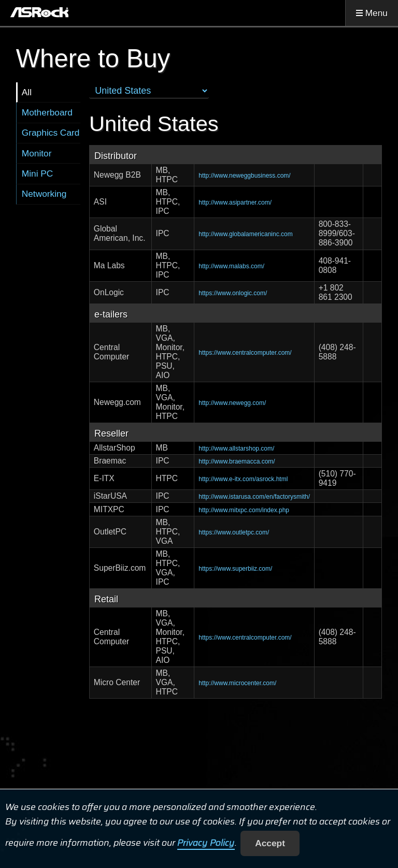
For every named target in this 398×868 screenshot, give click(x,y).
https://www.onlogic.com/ (233, 293)
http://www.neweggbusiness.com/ (244, 176)
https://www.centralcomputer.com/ (245, 353)
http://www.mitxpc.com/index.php (244, 510)
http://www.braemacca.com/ (237, 461)
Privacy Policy (206, 843)
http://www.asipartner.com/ (235, 202)
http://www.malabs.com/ (231, 266)
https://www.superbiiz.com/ (235, 569)
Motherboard (47, 112)
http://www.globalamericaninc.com (245, 234)
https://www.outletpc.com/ (234, 532)
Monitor (37, 153)
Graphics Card (51, 133)
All (27, 92)
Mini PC (38, 173)
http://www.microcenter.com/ (237, 683)
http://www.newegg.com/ (232, 403)
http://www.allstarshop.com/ (236, 449)
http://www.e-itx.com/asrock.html (243, 479)
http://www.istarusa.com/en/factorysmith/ (254, 497)
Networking (44, 194)
